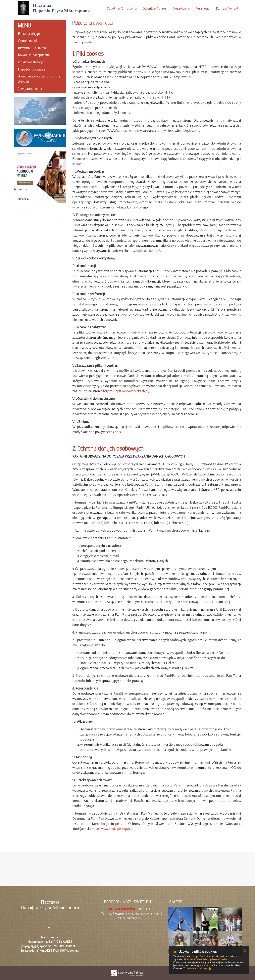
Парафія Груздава (31, 69)
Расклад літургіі (30, 34)
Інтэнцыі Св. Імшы (32, 48)
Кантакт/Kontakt (227, 8)
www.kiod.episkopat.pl (117, 829)
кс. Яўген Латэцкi (31, 62)
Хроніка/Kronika (155, 8)
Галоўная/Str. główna (122, 8)
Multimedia (203, 8)
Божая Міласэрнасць (34, 55)
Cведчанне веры (30, 89)
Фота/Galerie (181, 8)
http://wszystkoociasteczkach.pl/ (126, 391)
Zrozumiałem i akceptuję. (198, 968)
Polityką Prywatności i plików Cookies (206, 959)
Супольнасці (27, 41)
